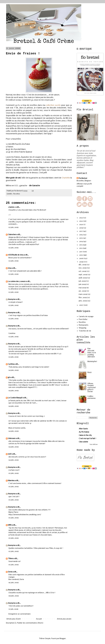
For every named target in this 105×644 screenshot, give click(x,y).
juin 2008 (82, 284)
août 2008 (83, 278)
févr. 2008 (83, 298)
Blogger (63, 639)
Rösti (90, 373)
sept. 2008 (83, 275)
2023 (81, 218)
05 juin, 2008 (13, 473)
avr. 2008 (83, 291)
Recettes (17, 194)
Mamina (11, 481)
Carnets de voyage (86, 317)
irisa (10, 268)
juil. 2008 (82, 281)
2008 (81, 262)
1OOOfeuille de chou (16, 255)
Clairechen (12, 235)
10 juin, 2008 (13, 609)
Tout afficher (94, 444)
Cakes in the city (85, 435)
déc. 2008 (83, 265)
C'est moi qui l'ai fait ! (87, 439)
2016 (81, 235)
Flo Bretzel (83, 178)
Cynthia (11, 364)
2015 (81, 238)
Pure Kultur (83, 319)
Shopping (83, 328)
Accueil (39, 619)
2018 (81, 228)
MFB (10, 525)
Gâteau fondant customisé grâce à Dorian (92, 388)
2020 (81, 225)
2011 (81, 252)
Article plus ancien (64, 619)
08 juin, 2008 (14, 596)
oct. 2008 (83, 271)
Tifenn (10, 559)
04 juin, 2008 (13, 370)
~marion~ (11, 207)
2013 (81, 245)
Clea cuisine (83, 442)
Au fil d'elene (84, 432)
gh (9, 377)
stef (10, 454)
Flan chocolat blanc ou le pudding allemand (92, 353)
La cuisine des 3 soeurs (17, 281)
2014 (81, 242)
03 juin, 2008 (13, 227)
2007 (81, 305)
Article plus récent (14, 619)
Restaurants (84, 325)
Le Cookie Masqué (15, 398)
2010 (81, 255)
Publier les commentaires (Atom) (30, 623)
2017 (81, 231)
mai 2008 (83, 288)
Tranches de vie (85, 331)
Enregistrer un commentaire (20, 614)
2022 (81, 221)
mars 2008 (83, 294)
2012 (81, 248)
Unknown (12, 438)
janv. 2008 (83, 301)
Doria (10, 572)
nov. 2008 (83, 268)
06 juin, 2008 (13, 583)
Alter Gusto (83, 429)
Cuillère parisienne (92, 397)
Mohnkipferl (92, 362)
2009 (81, 259)
